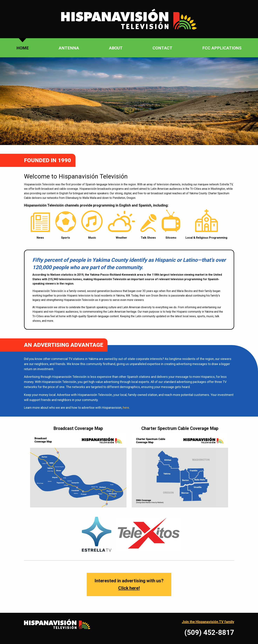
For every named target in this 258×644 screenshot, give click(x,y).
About (116, 48)
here (126, 408)
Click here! (129, 588)
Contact (162, 48)
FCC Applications (222, 48)
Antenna (69, 48)
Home (23, 48)
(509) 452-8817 (209, 633)
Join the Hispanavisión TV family (208, 622)
